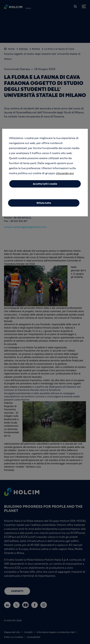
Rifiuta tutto (44, 203)
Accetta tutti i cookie (45, 184)
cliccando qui (65, 173)
